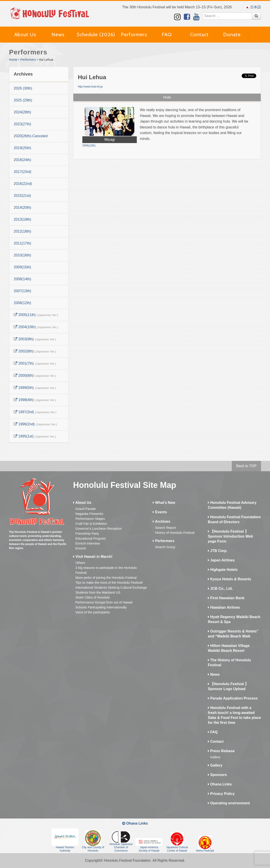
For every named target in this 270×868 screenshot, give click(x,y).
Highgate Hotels (223, 570)
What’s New (164, 503)
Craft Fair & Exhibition (91, 524)
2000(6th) (35, 376)
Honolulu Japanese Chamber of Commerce (121, 842)
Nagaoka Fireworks (89, 514)
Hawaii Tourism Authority (65, 840)
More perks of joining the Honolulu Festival (106, 578)
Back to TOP (246, 466)
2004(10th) (36, 327)
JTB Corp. (218, 551)
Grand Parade (85, 509)
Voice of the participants (93, 612)
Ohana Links (220, 784)
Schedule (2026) (96, 35)
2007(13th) (22, 291)
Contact (199, 35)
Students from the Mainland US (98, 592)
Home (13, 60)
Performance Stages (90, 519)
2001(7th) (35, 363)
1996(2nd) (35, 424)
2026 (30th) (23, 88)
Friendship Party (87, 534)
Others (80, 563)
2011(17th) (22, 243)
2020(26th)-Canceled (31, 136)
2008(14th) (22, 279)
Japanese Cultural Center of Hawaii (177, 842)
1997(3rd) (35, 412)
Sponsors (217, 775)
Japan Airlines (221, 560)
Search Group (165, 547)
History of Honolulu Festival (175, 533)
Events (160, 512)
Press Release (221, 751)
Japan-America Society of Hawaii (149, 845)
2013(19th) (22, 219)
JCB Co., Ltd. (220, 589)
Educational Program (90, 538)
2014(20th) (22, 207)
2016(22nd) (23, 184)
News (58, 35)
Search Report (165, 528)
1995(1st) (35, 436)
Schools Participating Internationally (101, 607)
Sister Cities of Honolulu (93, 597)
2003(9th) (35, 339)
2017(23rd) (22, 172)
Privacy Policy (221, 794)
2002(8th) (35, 351)
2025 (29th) (23, 100)
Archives (161, 521)
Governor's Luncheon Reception (99, 529)
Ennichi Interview (88, 543)
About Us (25, 35)
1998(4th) (35, 400)
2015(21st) (22, 196)
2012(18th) (22, 231)
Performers (134, 35)
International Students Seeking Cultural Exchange (111, 588)
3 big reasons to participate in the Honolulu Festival (106, 570)
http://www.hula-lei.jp (90, 87)
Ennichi (81, 548)
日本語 (253, 7)
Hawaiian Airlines (224, 607)
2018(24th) (22, 160)
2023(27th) (22, 124)
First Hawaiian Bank (226, 598)
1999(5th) (35, 388)
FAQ (167, 35)
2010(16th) (22, 255)
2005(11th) (36, 315)
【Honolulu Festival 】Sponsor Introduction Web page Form (231, 536)
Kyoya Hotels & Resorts (229, 579)
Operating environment (229, 803)
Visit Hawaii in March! (93, 557)
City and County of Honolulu (93, 841)
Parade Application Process (233, 698)
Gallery (215, 757)
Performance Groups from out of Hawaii (104, 602)
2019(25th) (22, 148)
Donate (232, 35)
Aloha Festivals (205, 844)
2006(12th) (22, 303)
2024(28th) (22, 112)
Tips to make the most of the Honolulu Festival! (109, 583)
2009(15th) (22, 267)
